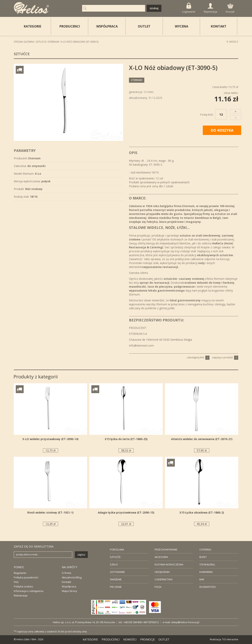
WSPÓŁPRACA (107, 26)
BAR (202, 579)
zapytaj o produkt (225, 357)
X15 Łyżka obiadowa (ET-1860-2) (202, 512)
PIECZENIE (116, 587)
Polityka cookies (23, 586)
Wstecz (232, 42)
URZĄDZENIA (162, 572)
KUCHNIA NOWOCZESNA (169, 564)
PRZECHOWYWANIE (166, 550)
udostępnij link (198, 357)
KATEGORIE (90, 639)
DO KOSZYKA (222, 130)
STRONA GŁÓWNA (24, 42)
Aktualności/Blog (72, 577)
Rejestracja (210, 8)
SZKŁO (114, 564)
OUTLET (144, 26)
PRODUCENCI (70, 26)
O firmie (67, 573)
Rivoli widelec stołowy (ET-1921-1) (50, 512)
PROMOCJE (147, 639)
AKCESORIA (161, 557)
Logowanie (189, 8)
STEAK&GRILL (207, 564)
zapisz (81, 555)
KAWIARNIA (206, 572)
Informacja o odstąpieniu (29, 591)
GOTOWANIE (117, 572)
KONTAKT (219, 26)
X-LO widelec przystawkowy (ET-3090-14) (50, 439)
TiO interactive (230, 639)
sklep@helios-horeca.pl (185, 622)
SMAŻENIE (116, 579)
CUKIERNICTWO (164, 579)
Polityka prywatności (26, 577)
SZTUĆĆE (115, 557)
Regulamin (20, 573)
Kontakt (66, 582)
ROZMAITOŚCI (208, 587)
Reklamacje (21, 595)
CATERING (205, 550)
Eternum (54, 42)
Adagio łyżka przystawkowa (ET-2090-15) (126, 512)
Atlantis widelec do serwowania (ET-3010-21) (202, 439)
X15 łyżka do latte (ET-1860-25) (126, 439)
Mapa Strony (69, 591)
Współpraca (69, 586)
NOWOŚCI (130, 639)
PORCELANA (117, 550)
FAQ (16, 582)
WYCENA (182, 26)
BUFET (203, 557)
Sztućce (41, 42)
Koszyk (230, 8)
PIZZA (158, 587)
